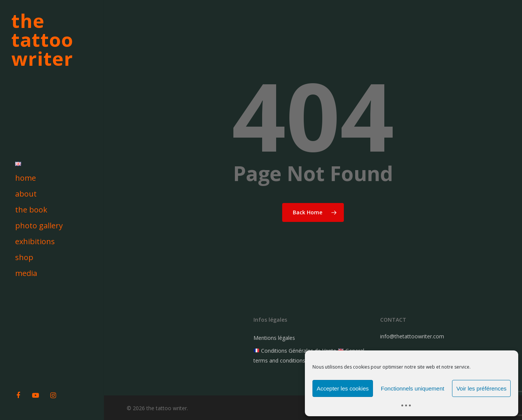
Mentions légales (274, 338)
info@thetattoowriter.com (412, 336)
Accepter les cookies (343, 388)
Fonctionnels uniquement (413, 388)
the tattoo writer (42, 40)
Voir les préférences (481, 388)
